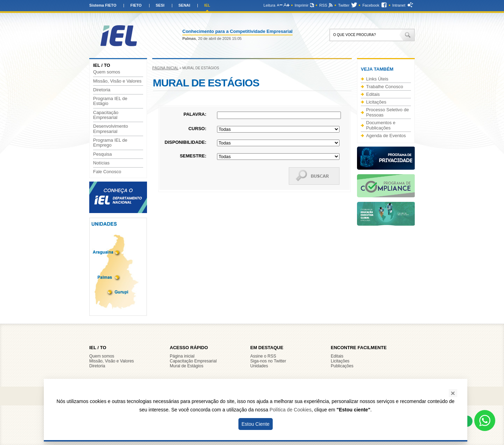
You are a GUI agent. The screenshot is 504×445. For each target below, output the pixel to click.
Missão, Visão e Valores (117, 81)
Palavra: (195, 114)
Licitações (376, 102)
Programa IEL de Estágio (110, 101)
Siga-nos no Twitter (268, 361)
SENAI (184, 5)
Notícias (101, 163)
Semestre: (193, 156)
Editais (373, 94)
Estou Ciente (255, 424)
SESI (160, 5)
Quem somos (107, 72)
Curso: (197, 129)
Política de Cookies (290, 410)
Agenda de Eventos (386, 136)
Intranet (399, 5)
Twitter (344, 5)
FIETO (136, 5)
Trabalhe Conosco (385, 87)
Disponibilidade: (185, 142)
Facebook (371, 5)
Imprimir (302, 5)
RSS (323, 5)
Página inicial (165, 68)
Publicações (342, 366)
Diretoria (102, 90)
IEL (207, 5)
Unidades (259, 366)
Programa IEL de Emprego (110, 143)
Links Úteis (377, 79)
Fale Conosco (107, 172)
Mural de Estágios (187, 366)
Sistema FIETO (103, 5)
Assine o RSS (263, 356)
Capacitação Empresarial (106, 115)
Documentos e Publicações (381, 125)
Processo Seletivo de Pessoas (387, 112)
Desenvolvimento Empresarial (111, 129)
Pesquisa (102, 154)
